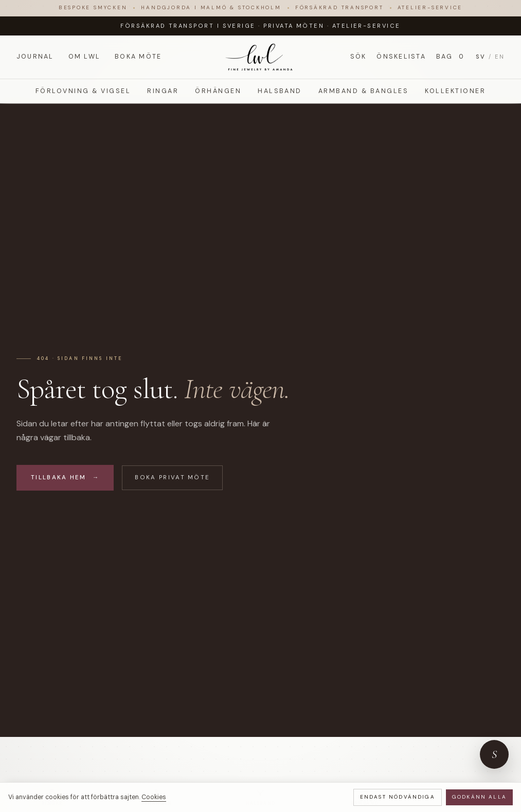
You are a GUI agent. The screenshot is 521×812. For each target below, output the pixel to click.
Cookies (154, 797)
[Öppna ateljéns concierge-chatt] (494, 754)
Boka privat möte (172, 477)
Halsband (280, 91)
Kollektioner (455, 91)
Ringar (163, 91)
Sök (358, 57)
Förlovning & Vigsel (83, 91)
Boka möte (138, 57)
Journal (35, 57)
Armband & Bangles (363, 91)
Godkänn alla (479, 797)
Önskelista (401, 57)
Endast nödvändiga (398, 797)
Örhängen (218, 91)
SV (481, 57)
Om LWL (84, 57)
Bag (451, 57)
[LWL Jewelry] (260, 57)
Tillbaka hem (65, 477)
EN (500, 57)
